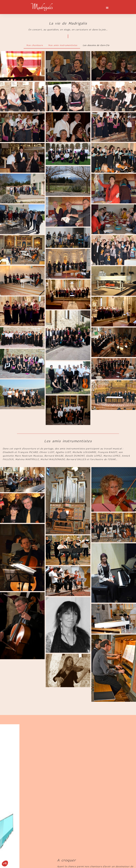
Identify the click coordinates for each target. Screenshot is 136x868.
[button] (107, 8)
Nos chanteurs (35, 45)
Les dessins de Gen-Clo (96, 45)
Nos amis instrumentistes (63, 45)
